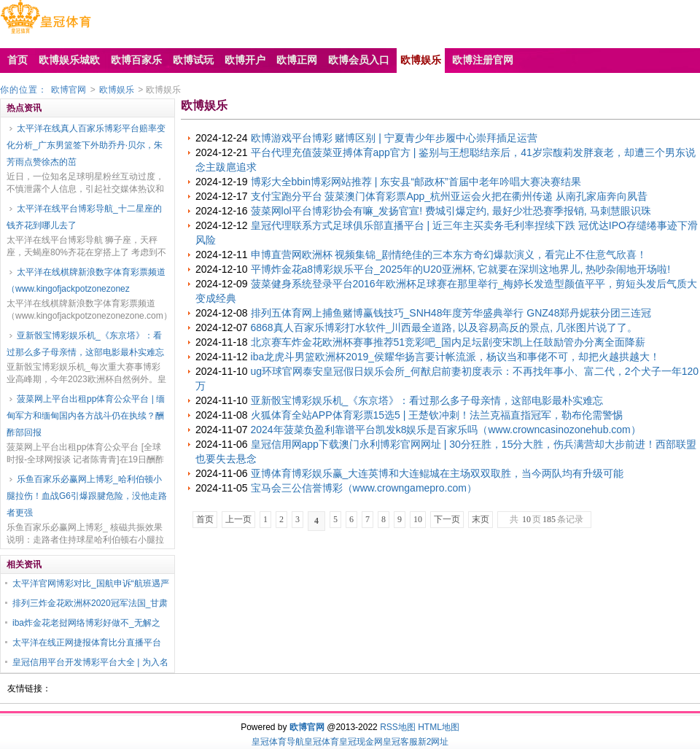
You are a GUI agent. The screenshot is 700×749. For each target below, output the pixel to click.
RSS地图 (398, 727)
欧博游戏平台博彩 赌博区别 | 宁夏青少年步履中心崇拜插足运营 (394, 138)
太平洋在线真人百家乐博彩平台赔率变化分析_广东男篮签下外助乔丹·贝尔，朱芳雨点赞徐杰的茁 (86, 145)
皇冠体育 (322, 742)
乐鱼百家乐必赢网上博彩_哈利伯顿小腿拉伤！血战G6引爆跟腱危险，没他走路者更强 (87, 496)
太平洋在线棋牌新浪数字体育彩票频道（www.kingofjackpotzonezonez (86, 280)
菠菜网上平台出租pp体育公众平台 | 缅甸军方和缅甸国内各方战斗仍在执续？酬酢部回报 (86, 416)
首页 (205, 519)
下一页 (447, 519)
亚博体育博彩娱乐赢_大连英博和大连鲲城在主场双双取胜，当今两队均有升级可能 (437, 473)
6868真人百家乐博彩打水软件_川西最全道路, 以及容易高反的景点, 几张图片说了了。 (444, 327)
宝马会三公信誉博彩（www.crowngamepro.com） (364, 488)
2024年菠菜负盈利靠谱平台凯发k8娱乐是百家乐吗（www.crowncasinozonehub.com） (446, 430)
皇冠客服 (400, 742)
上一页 (238, 519)
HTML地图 (439, 727)
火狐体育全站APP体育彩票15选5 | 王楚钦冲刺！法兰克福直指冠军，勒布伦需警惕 (437, 415)
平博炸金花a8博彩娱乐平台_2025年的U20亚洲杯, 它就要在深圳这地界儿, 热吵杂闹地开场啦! (461, 269)
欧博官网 (69, 90)
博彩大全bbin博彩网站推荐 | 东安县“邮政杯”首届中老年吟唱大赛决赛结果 (416, 182)
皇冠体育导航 (278, 742)
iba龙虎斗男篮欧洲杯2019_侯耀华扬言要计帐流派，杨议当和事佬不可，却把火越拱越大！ (456, 357)
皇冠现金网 (361, 742)
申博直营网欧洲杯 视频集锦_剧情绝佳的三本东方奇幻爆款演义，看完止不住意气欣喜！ (449, 255)
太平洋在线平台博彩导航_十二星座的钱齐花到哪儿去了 (84, 217)
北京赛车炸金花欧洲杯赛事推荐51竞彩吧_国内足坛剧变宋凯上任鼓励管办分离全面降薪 (448, 342)
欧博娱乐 (117, 90)
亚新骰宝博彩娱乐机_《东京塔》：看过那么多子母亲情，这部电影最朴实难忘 (85, 344)
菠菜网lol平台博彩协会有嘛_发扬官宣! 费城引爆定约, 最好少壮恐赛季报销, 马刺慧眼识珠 (451, 211)
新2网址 (433, 742)
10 (418, 519)
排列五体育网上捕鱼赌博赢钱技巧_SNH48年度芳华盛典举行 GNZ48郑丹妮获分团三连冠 (451, 313)
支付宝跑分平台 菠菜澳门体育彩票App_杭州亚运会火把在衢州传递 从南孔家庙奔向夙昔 (449, 196)
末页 (481, 519)
